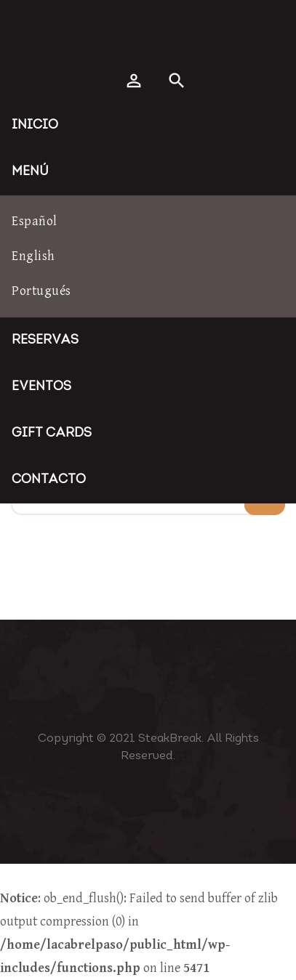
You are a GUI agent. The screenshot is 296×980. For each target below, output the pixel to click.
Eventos (41, 387)
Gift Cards (52, 433)
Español (35, 221)
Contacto (49, 480)
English (33, 256)
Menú (30, 172)
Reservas (45, 340)
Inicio (35, 125)
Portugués (41, 291)
